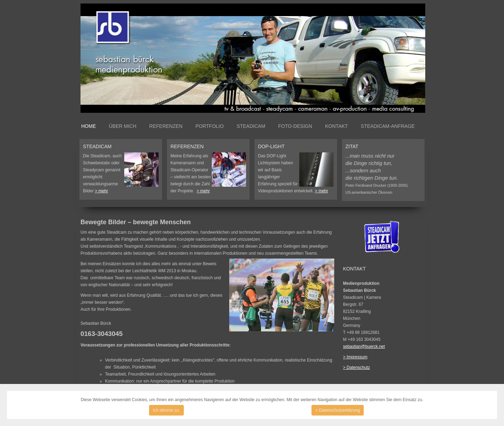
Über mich (123, 126)
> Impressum (355, 357)
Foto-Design (295, 126)
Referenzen (166, 126)
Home (89, 126)
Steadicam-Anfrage (388, 126)
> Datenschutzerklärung (338, 410)
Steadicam (251, 126)
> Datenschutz (356, 367)
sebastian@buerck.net (364, 346)
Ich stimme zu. (166, 410)
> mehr (101, 191)
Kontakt (337, 126)
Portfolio (209, 126)
